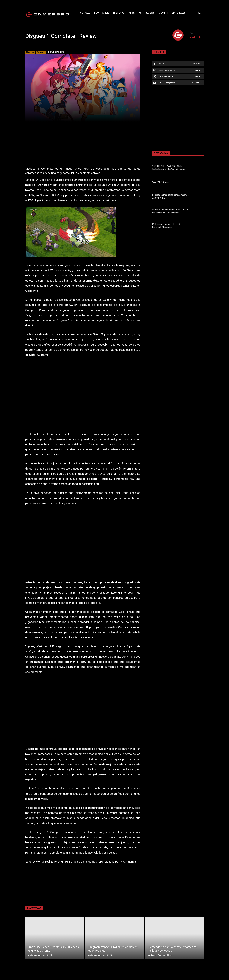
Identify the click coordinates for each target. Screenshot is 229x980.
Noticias (30, 52)
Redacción (196, 37)
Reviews (41, 52)
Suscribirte (196, 83)
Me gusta (197, 64)
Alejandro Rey (34, 955)
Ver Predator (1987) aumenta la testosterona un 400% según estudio (169, 168)
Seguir (198, 70)
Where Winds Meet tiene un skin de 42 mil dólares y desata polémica (170, 211)
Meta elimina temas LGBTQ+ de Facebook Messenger (167, 226)
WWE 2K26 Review (161, 182)
